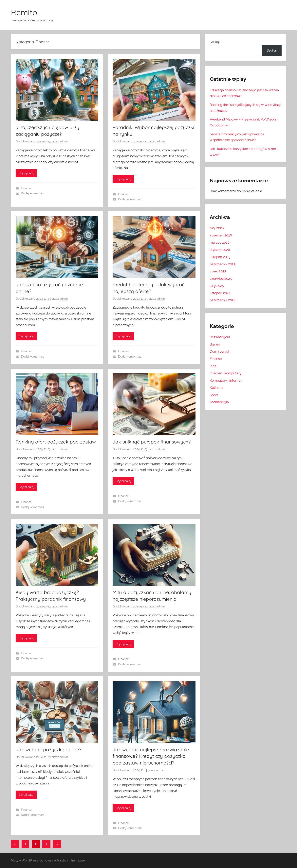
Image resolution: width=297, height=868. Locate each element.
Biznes (215, 344)
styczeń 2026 (220, 250)
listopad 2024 (220, 293)
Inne (213, 366)
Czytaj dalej (26, 173)
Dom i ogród (219, 351)
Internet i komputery (226, 373)
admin (64, 141)
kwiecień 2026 (221, 235)
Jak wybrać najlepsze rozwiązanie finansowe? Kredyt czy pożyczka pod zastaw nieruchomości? (151, 756)
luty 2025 (217, 286)
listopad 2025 (220, 257)
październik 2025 (223, 264)
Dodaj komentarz (33, 193)
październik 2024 (223, 300)
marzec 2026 (220, 242)
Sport (214, 395)
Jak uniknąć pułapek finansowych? (152, 442)
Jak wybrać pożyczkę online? (49, 749)
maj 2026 (217, 228)
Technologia (219, 402)
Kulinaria (216, 388)
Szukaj (215, 42)
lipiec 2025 (218, 271)
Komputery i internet (226, 380)
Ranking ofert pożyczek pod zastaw (56, 442)
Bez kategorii (220, 337)
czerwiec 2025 (221, 279)
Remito (24, 12)
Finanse (26, 188)
